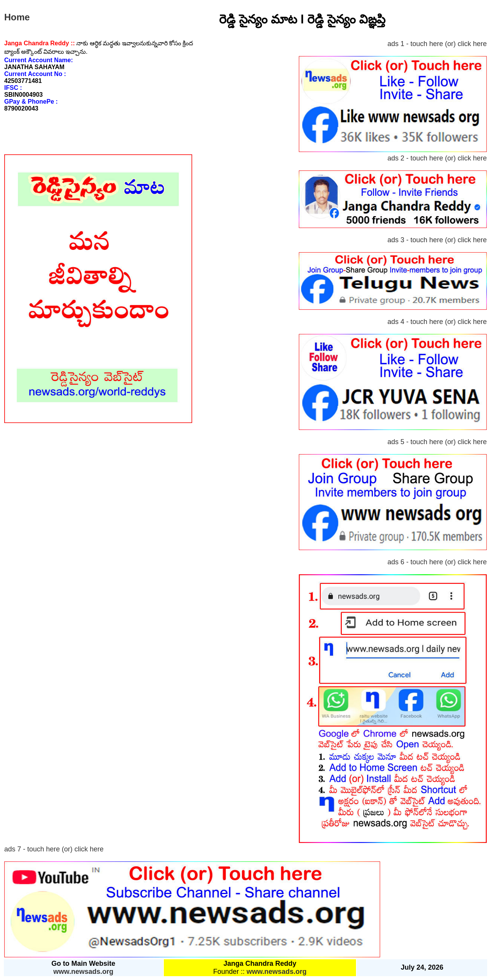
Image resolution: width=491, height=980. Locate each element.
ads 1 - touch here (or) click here (437, 44)
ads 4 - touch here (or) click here (437, 322)
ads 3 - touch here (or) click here (437, 240)
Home (17, 17)
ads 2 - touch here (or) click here (437, 158)
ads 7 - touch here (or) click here (54, 849)
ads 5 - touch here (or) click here (437, 442)
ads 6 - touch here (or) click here (437, 562)
